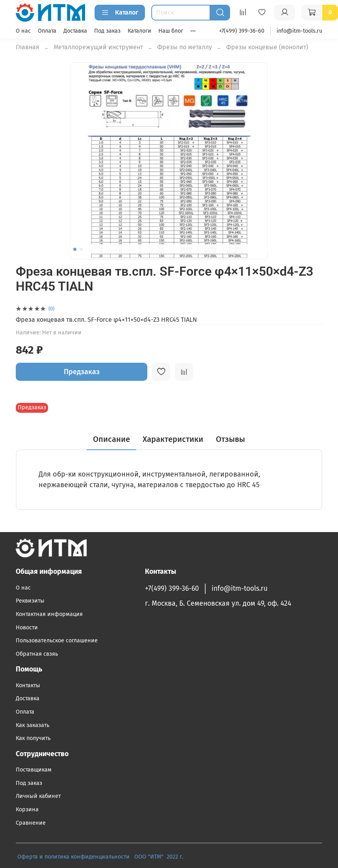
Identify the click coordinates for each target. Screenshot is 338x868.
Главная (28, 47)
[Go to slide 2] (81, 249)
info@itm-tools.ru (299, 31)
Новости (27, 628)
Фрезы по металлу (185, 47)
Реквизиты (30, 601)
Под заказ (107, 31)
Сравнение (31, 823)
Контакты (28, 685)
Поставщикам (34, 770)
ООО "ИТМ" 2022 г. (160, 857)
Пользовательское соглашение (57, 641)
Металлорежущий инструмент (98, 47)
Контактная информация (49, 614)
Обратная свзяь (37, 654)
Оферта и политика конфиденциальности (73, 857)
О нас (23, 31)
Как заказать (32, 725)
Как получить (33, 738)
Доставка (75, 31)
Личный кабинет (38, 796)
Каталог (120, 13)
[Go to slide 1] (75, 249)
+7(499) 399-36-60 (242, 31)
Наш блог (171, 31)
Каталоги (139, 31)
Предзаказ (82, 372)
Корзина (27, 810)
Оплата (47, 31)
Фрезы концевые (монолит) (267, 47)
